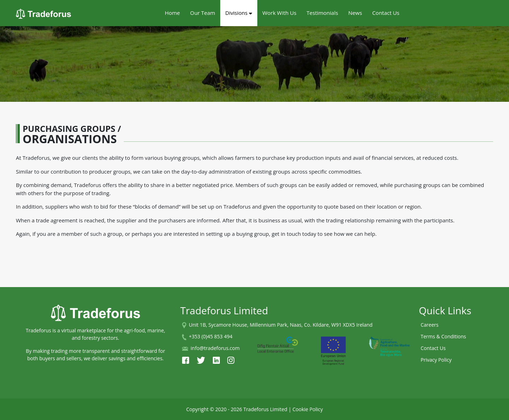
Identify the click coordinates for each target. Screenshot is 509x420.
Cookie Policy (308, 409)
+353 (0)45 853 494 (210, 336)
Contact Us (386, 13)
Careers (429, 325)
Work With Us (279, 13)
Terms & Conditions (443, 336)
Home (172, 13)
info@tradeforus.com (215, 348)
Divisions (239, 13)
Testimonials (322, 13)
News (355, 13)
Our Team (203, 13)
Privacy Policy (436, 360)
